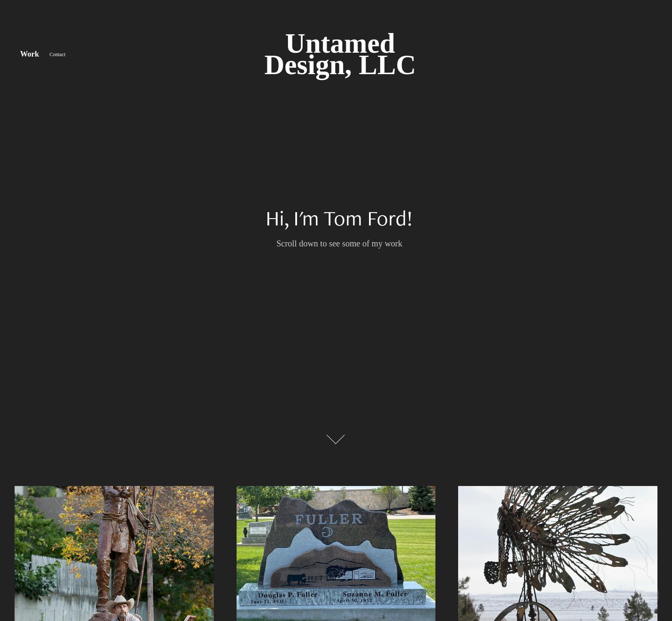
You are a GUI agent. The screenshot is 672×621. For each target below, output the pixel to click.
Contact (58, 54)
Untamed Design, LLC (340, 54)
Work (30, 54)
